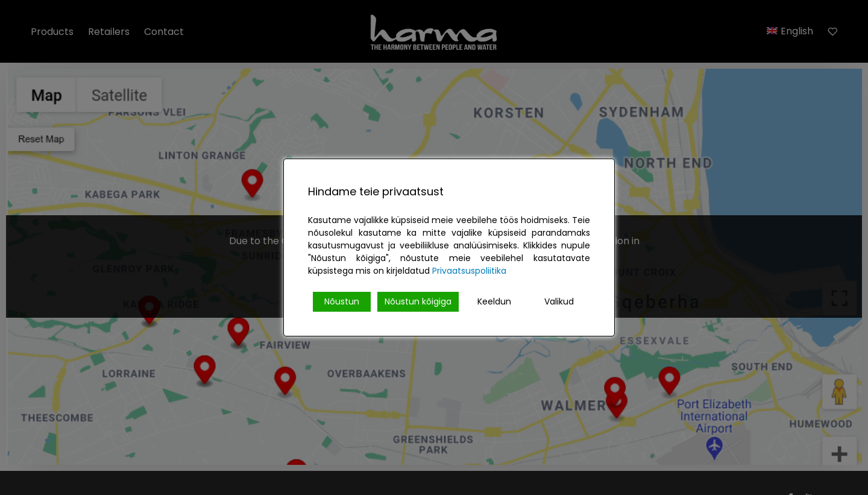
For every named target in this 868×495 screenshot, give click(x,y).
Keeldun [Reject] (494, 301)
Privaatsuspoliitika (469, 271)
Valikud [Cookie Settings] (559, 301)
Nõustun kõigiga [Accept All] (418, 301)
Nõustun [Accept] (342, 301)
